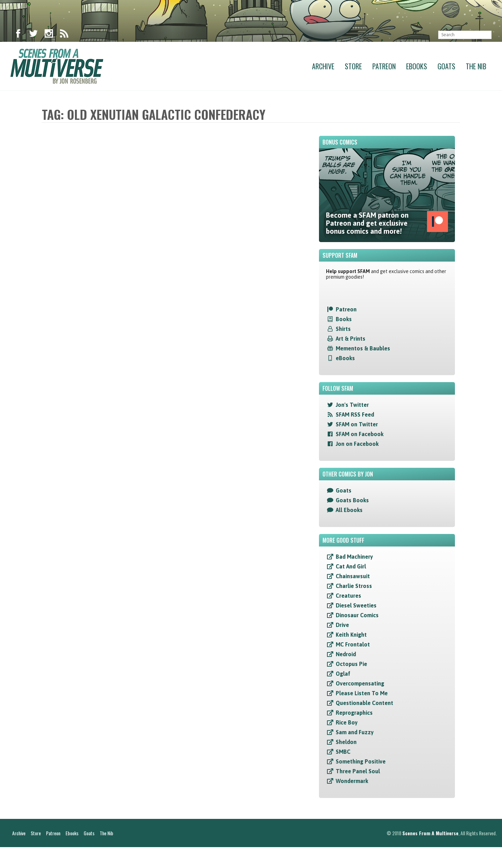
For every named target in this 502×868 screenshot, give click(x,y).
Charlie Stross (354, 586)
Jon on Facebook (357, 444)
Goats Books (352, 500)
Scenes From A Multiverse (430, 854)
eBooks (345, 358)
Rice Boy (347, 722)
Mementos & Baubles (363, 348)
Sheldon (346, 742)
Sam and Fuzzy (355, 732)
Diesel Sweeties (356, 605)
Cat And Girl (351, 566)
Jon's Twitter (352, 405)
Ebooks (417, 66)
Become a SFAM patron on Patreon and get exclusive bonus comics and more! (387, 223)
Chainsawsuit (353, 576)
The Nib (476, 66)
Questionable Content (364, 703)
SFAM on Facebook (360, 434)
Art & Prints (351, 339)
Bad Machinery (354, 557)
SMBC (343, 752)
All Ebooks (349, 510)
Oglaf (343, 674)
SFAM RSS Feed (355, 414)
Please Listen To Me (362, 693)
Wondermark (352, 781)
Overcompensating (360, 683)
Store (353, 66)
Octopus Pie (351, 664)
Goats (446, 66)
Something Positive (361, 761)
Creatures (348, 596)
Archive (323, 66)
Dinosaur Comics (357, 615)
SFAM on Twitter (357, 424)
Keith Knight (351, 635)
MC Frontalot (353, 644)
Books (344, 319)
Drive (342, 625)
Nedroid (346, 654)
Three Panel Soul (358, 771)
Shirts (343, 329)
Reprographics (354, 713)
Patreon (384, 66)
